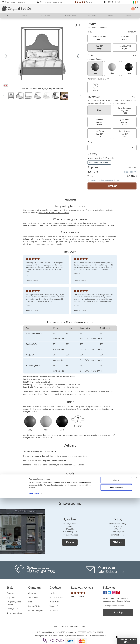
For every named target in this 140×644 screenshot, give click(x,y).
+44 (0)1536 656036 (118, 535)
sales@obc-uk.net (111, 572)
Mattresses (54, 611)
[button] (78, 56)
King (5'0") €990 (99, 134)
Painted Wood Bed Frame (98, 28)
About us (32, 593)
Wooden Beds (55, 606)
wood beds (31, 406)
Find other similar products (99, 162)
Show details (34, 640)
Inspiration (11, 597)
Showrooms (33, 597)
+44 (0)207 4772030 (70, 535)
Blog (30, 602)
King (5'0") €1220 (125, 122)
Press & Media (34, 606)
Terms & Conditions (15, 613)
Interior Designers (36, 611)
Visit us (70, 542)
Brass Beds (54, 602)
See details (132, 168)
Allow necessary (116, 633)
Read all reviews (78, 595)
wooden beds (29, 409)
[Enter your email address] (118, 606)
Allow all (116, 626)
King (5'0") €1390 (99, 122)
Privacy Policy (13, 609)
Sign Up (118, 612)
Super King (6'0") (125, 47)
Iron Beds (53, 593)
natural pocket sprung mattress (108, 103)
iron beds (66, 435)
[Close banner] (137, 624)
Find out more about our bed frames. (54, 213)
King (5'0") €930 (125, 134)
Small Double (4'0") (99, 38)
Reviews (10, 593)
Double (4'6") (125, 38)
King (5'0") (99, 47)
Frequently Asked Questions (14, 603)
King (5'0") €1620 (125, 110)
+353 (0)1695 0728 (41, 572)
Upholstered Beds (57, 597)
